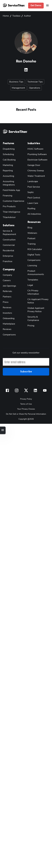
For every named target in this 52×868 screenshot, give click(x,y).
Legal (30, 281)
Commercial (8, 238)
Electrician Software (37, 159)
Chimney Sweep (35, 170)
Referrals (7, 284)
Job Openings (9, 279)
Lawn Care (32, 203)
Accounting (8, 175)
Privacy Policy (26, 391)
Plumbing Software (36, 154)
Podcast (31, 238)
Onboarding (8, 311)
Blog (30, 227)
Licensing (32, 265)
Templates (32, 276)
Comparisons (9, 327)
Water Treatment (35, 175)
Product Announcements (38, 270)
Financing (7, 192)
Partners (6, 289)
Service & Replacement (13, 227)
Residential (8, 243)
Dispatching (8, 148)
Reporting (7, 170)
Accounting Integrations (14, 181)
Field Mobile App (11, 186)
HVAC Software (35, 148)
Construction (9, 232)
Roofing (31, 208)
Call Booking (9, 159)
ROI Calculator (34, 249)
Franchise (7, 254)
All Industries (34, 213)
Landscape (32, 181)
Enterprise (7, 249)
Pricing (31, 315)
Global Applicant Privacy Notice (35, 302)
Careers (6, 273)
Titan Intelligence (11, 208)
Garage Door (33, 165)
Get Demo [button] (37, 6)
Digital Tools (33, 254)
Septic (30, 192)
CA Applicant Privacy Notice (37, 294)
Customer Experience (12, 197)
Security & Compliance (38, 310)
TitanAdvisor (9, 213)
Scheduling (8, 154)
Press (5, 295)
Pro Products (8, 203)
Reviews (7, 300)
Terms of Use (26, 396)
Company (7, 268)
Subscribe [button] (26, 364)
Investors (7, 306)
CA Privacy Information (38, 287)
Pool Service (33, 186)
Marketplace (8, 317)
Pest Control (33, 197)
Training (31, 243)
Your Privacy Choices (26, 401)
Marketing (7, 165)
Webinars (32, 232)
